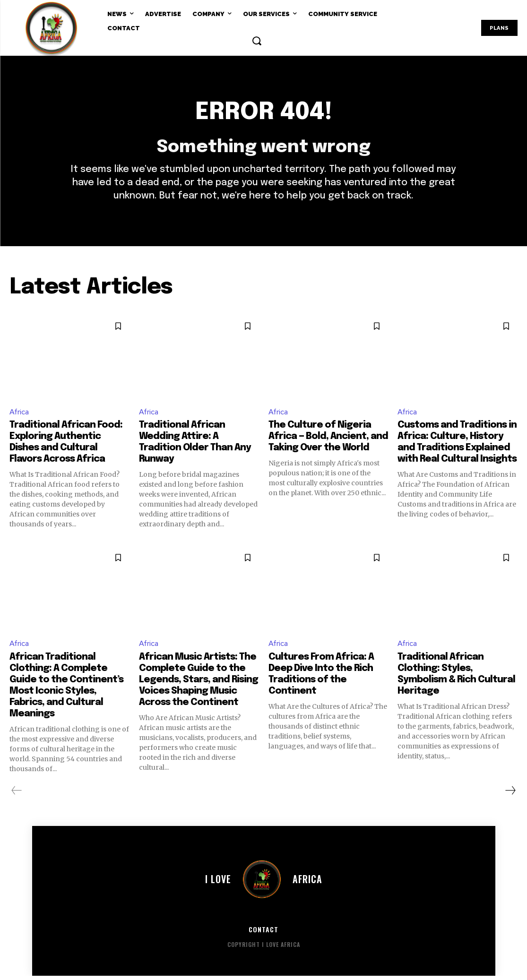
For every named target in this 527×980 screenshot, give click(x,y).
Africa (20, 416)
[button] (257, 41)
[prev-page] (17, 795)
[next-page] (510, 795)
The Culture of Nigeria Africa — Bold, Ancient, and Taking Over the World (328, 441)
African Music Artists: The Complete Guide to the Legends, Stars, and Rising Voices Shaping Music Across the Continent (199, 684)
